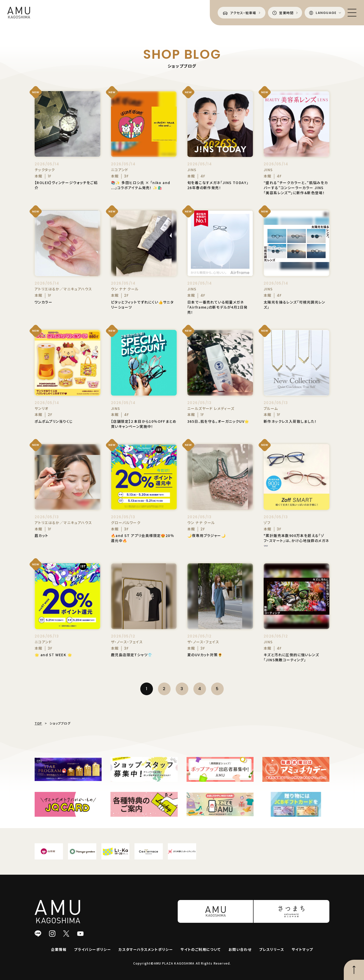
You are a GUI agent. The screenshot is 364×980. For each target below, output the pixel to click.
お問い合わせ (240, 949)
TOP (38, 723)
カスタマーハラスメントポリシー (146, 949)
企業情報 (59, 949)
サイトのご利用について (201, 949)
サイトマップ (302, 949)
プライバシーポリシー (93, 949)
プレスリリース (272, 949)
